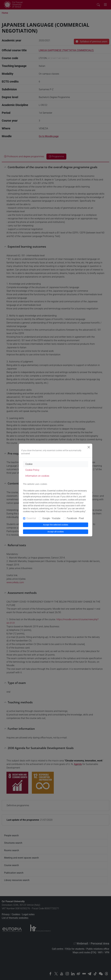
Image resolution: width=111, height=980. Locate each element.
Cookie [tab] (29, 464)
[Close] (89, 447)
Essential (31, 518)
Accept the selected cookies (56, 525)
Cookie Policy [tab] (32, 470)
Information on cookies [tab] (37, 476)
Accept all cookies (56, 532)
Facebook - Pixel (75, 518)
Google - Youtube (51, 518)
